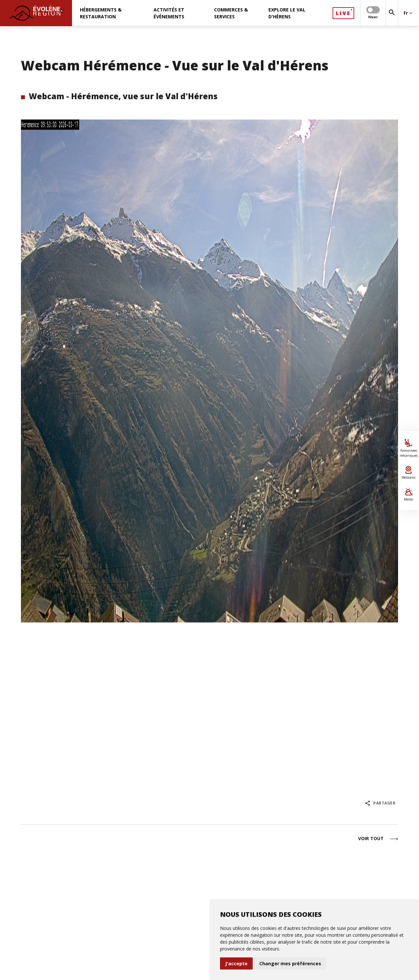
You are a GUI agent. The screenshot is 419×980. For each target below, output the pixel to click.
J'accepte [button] (236, 963)
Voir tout (378, 839)
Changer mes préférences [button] (290, 963)
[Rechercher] (392, 13)
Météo (409, 495)
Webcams (409, 473)
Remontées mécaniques (409, 448)
